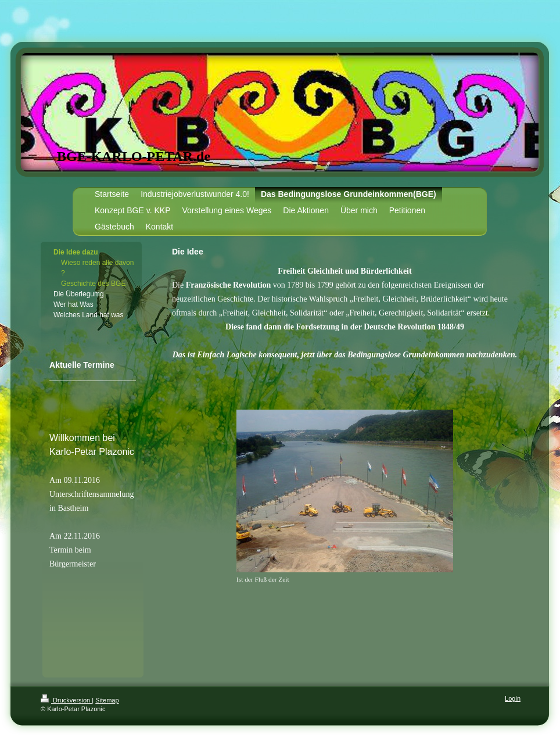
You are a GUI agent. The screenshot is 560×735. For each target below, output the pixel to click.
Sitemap (107, 700)
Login (513, 698)
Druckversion (66, 700)
